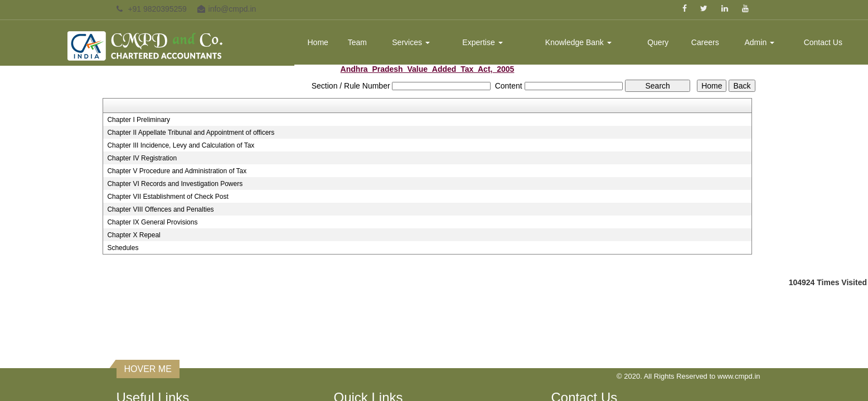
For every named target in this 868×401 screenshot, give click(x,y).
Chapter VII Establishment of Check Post (168, 197)
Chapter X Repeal (134, 235)
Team (357, 42)
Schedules (123, 248)
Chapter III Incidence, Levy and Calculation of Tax (181, 145)
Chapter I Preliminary (139, 120)
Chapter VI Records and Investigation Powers (175, 184)
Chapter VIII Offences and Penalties (160, 209)
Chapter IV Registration (142, 158)
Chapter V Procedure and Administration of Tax (177, 171)
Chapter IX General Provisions (152, 222)
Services (411, 42)
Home (317, 42)
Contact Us (823, 42)
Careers (705, 42)
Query (658, 42)
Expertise (482, 42)
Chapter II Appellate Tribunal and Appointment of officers (191, 133)
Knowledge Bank (578, 42)
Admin (760, 42)
